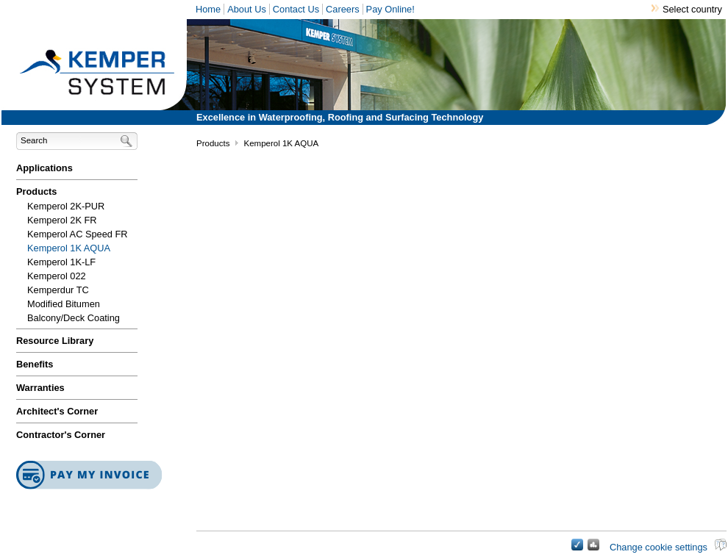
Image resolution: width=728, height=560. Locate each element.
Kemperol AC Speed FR (78, 234)
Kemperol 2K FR (62, 220)
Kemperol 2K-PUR (66, 206)
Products (36, 191)
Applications (44, 168)
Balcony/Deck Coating (74, 318)
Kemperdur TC (58, 290)
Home (208, 9)
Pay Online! (390, 9)
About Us (247, 9)
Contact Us (296, 9)
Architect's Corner (57, 411)
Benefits (35, 364)
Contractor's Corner (61, 435)
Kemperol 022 (57, 276)
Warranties (40, 388)
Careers (343, 9)
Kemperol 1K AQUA (69, 248)
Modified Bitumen (64, 304)
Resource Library (55, 341)
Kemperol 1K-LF (61, 262)
